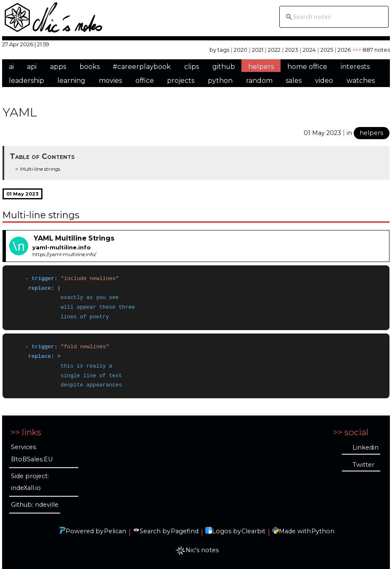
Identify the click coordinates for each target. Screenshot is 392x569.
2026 (344, 50)
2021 (258, 50)
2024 (309, 50)
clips (192, 67)
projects (181, 81)
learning (71, 81)
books (90, 67)
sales (294, 81)
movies (110, 81)
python (220, 81)
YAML (20, 112)
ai (11, 67)
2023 (292, 50)
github (224, 67)
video (324, 81)
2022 (274, 50)
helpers (261, 67)
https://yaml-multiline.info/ (64, 254)
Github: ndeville (35, 505)
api (32, 67)
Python (323, 531)
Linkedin (366, 447)
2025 (327, 50)
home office (307, 67)
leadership (26, 81)
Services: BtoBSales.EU (32, 453)
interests (355, 67)
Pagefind (185, 531)
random (259, 81)
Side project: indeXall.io (30, 482)
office (145, 81)
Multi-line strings (40, 169)
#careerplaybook (142, 67)
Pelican (115, 531)
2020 (241, 50)
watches (361, 81)
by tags (219, 50)
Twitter (363, 465)
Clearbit (253, 531)
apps (58, 67)
